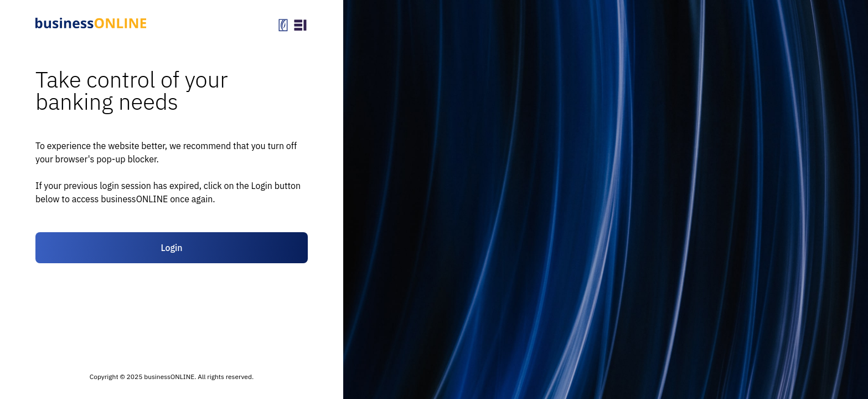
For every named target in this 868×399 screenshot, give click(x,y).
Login (171, 248)
